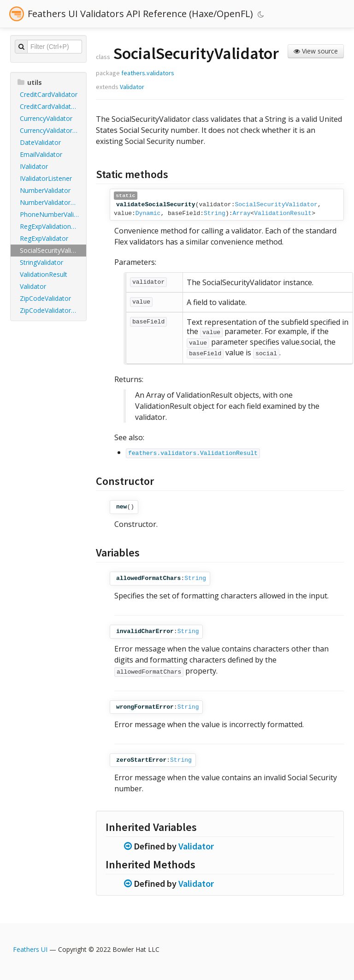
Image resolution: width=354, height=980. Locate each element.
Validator (33, 286)
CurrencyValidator (46, 118)
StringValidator (41, 262)
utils (30, 82)
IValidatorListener (46, 178)
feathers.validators (148, 73)
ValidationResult (44, 274)
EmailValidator (41, 154)
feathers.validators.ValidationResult (193, 453)
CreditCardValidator (49, 94)
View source (316, 51)
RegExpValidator (44, 238)
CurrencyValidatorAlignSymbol (53, 130)
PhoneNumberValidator (53, 214)
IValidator (34, 166)
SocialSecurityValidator (53, 250)
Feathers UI (30, 949)
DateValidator (40, 142)
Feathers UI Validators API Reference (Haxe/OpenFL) (140, 14)
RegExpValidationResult (53, 226)
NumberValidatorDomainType (53, 202)
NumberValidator (45, 190)
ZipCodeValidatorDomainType (53, 310)
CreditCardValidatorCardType (53, 106)
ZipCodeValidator (45, 298)
